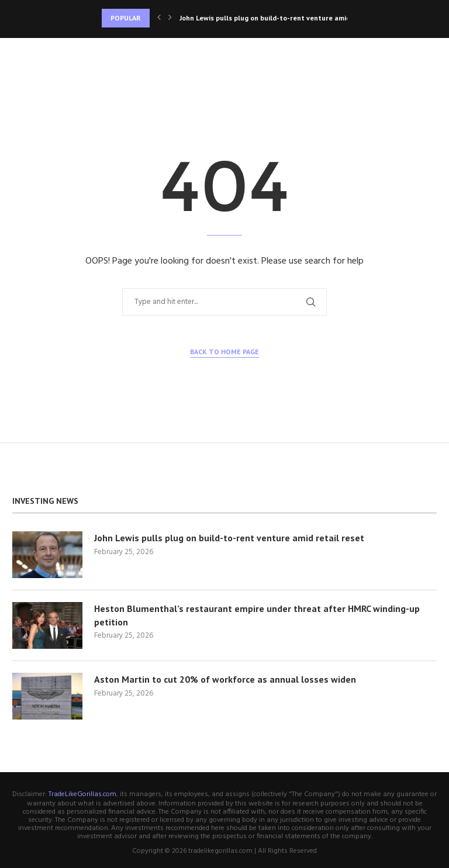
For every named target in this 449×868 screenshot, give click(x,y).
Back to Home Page (224, 352)
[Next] (170, 18)
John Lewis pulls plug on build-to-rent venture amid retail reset (229, 538)
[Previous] (159, 18)
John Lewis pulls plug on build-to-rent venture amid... (267, 18)
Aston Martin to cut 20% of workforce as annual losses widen (225, 679)
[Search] (431, 56)
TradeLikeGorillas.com (82, 794)
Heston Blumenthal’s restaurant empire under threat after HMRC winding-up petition (257, 615)
